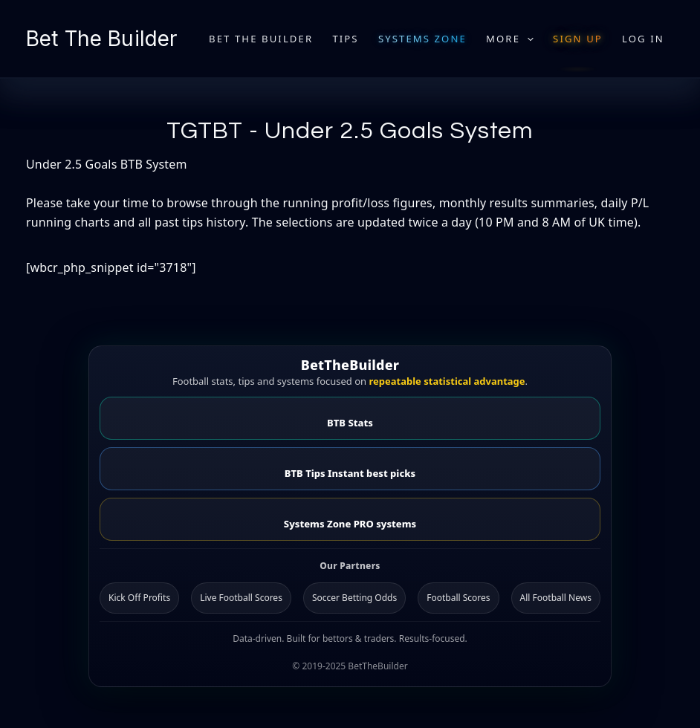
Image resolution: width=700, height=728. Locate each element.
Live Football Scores (241, 598)
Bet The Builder (101, 39)
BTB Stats (350, 423)
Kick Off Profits (139, 598)
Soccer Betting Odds (354, 598)
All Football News (556, 598)
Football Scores (458, 598)
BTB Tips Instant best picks (350, 473)
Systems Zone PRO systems (350, 524)
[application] (527, 39)
